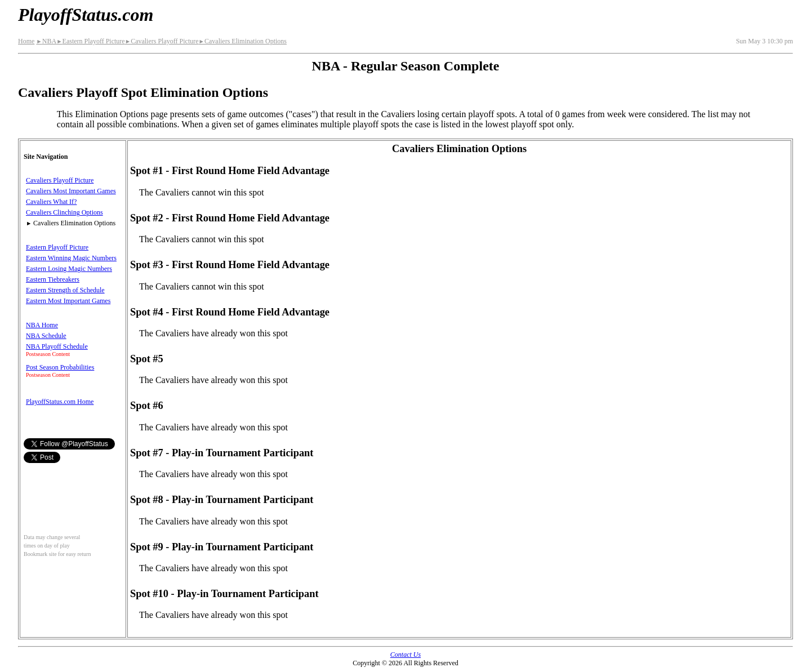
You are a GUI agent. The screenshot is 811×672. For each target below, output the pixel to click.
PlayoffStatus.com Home (60, 402)
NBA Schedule (46, 336)
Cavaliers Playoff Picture (162, 41)
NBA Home (42, 325)
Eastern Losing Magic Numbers (69, 269)
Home (26, 41)
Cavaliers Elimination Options (243, 41)
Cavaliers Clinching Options (64, 212)
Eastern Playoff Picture (91, 41)
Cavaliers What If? (51, 202)
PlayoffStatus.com (86, 15)
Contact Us (405, 655)
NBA (46, 41)
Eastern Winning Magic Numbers (71, 258)
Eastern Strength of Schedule (65, 290)
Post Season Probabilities (60, 367)
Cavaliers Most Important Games (71, 191)
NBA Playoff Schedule (57, 346)
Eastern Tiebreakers (53, 279)
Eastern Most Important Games (68, 301)
